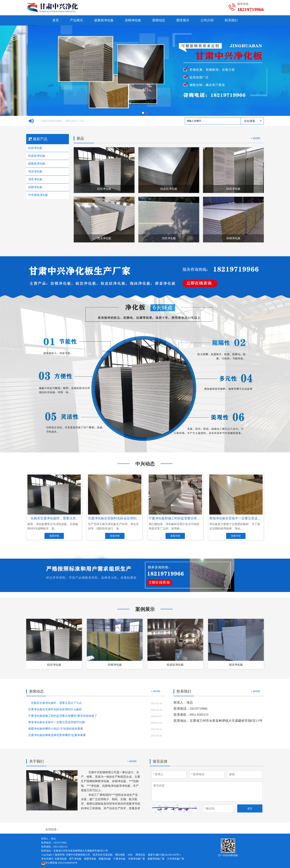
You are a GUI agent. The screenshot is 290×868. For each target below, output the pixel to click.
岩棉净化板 (133, 20)
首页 (56, 20)
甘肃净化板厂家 (137, 859)
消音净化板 (35, 179)
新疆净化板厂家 (156, 859)
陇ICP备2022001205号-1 (168, 855)
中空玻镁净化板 (38, 195)
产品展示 (77, 20)
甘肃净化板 (61, 859)
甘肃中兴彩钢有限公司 (78, 855)
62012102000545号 (59, 863)
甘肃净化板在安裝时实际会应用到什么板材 (55, 709)
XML (130, 855)
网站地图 (120, 855)
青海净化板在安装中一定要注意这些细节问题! (57, 722)
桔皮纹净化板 (37, 156)
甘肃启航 (108, 855)
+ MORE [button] (156, 691)
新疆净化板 (90, 859)
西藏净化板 (105, 859)
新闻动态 (159, 20)
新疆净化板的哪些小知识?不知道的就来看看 (56, 729)
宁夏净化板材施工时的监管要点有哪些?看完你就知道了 (63, 716)
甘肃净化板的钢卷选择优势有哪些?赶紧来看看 (57, 735)
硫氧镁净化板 (104, 20)
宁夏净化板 (119, 859)
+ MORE (256, 138)
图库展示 (183, 20)
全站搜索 (250, 121)
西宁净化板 (75, 859)
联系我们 (231, 20)
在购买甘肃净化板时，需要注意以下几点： (62, 121)
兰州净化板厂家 (176, 859)
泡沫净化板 (35, 171)
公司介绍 (207, 20)
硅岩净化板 (35, 148)
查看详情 (54, 536)
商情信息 (140, 855)
